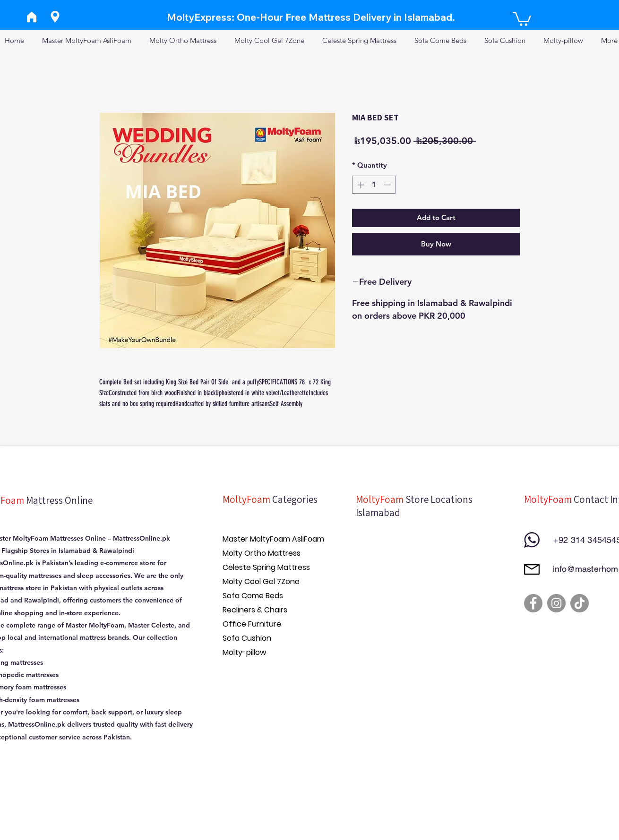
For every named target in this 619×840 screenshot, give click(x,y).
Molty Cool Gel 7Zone (261, 581)
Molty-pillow (244, 652)
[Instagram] (556, 603)
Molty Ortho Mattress (262, 553)
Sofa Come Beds (253, 596)
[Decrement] (388, 185)
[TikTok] (580, 603)
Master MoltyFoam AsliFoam (273, 539)
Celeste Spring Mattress (266, 567)
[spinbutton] (374, 185)
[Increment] (360, 185)
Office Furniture (252, 624)
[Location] (55, 17)
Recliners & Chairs (255, 610)
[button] (522, 18)
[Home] (31, 17)
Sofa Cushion (247, 638)
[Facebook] (533, 603)
